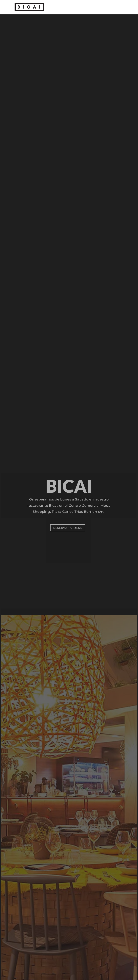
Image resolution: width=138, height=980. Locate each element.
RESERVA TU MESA (68, 528)
